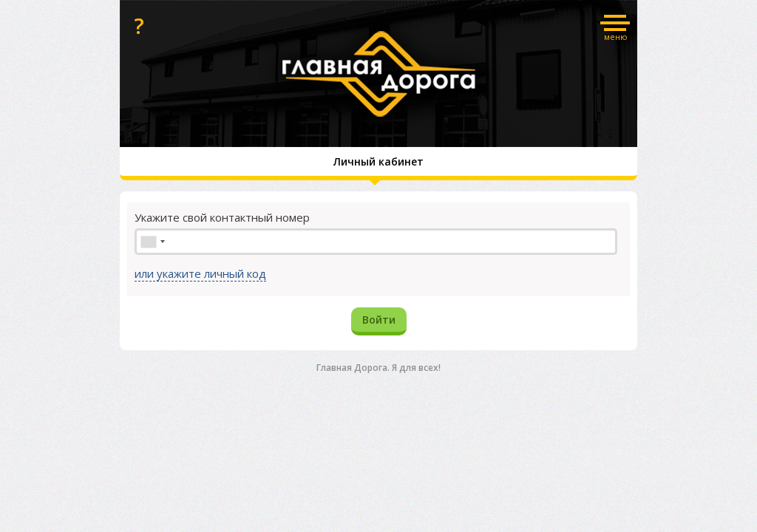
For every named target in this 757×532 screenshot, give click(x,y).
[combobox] (152, 242)
